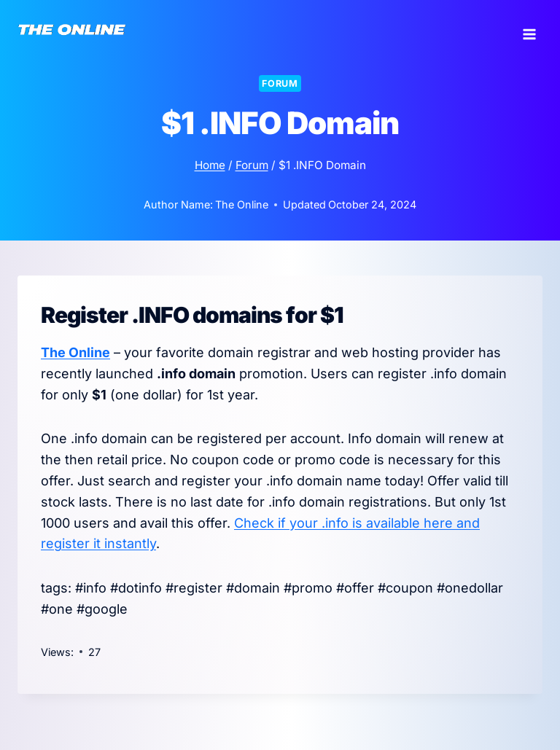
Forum (280, 83)
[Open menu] (529, 29)
